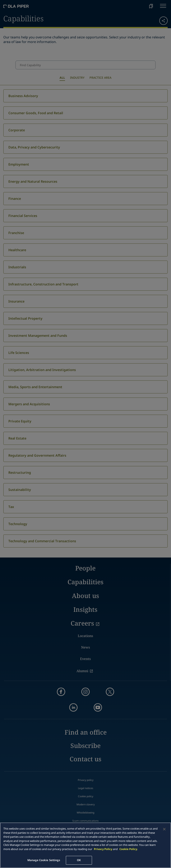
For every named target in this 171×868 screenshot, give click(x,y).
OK (79, 860)
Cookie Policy (128, 849)
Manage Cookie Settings (44, 860)
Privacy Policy (103, 849)
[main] (85, 845)
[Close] (164, 829)
